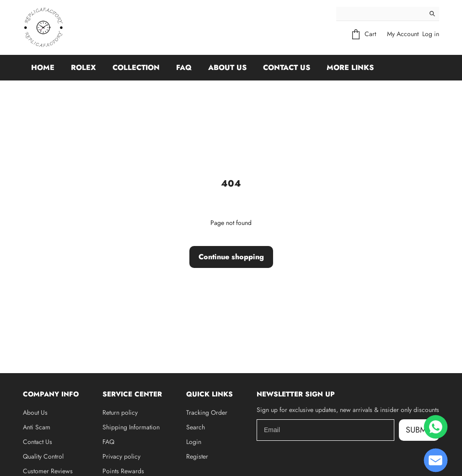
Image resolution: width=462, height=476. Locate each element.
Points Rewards (123, 471)
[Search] (381, 14)
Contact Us (287, 67)
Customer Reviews (48, 471)
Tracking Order (207, 412)
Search (196, 427)
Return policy (120, 412)
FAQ (184, 67)
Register (197, 456)
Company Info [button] (51, 394)
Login (194, 442)
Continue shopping (231, 257)
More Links (350, 67)
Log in (431, 34)
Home (43, 67)
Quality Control (43, 456)
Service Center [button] (132, 394)
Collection (136, 67)
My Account (403, 34)
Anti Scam (37, 427)
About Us (227, 67)
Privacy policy (121, 456)
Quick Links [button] (210, 394)
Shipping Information (131, 427)
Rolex (83, 67)
